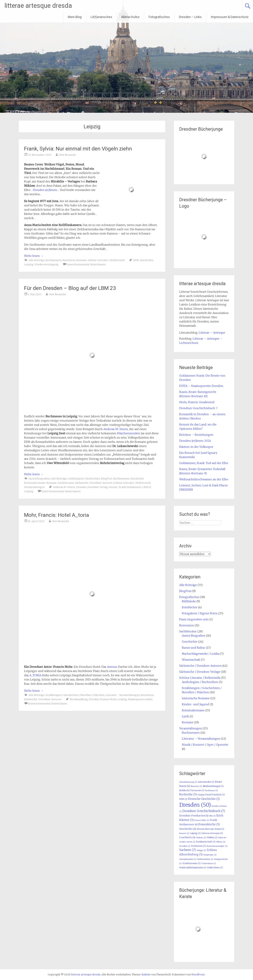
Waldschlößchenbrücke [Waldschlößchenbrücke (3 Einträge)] (193, 868)
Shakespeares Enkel (140, 699)
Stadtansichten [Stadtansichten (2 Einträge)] (205, 859)
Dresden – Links (190, 17)
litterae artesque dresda (38, 6)
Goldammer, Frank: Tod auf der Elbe (204, 463)
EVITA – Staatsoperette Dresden (201, 386)
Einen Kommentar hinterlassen (86, 264)
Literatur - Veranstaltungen (123, 695)
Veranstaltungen (34, 487)
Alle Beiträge (37, 260)
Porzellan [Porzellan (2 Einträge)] (185, 846)
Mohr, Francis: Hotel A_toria (57, 515)
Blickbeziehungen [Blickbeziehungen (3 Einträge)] (213, 786)
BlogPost (107, 479)
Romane (81, 260)
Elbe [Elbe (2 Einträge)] (212, 816)
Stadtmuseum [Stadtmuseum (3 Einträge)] (192, 863)
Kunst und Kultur (194, 648)
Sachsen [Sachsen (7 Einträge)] (188, 850)
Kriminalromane (35, 483)
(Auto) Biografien (39, 479)
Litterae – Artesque (212, 333)
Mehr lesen (34, 256)
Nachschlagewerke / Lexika (201, 654)
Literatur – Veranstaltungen (201, 739)
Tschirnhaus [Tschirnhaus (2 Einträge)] (209, 863)
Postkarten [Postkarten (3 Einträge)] (199, 846)
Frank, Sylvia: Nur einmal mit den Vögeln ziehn (78, 149)
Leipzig (29, 264)
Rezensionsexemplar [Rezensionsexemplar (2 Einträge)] (217, 846)
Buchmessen (54, 260)
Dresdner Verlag (98, 487)
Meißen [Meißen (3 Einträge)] (212, 837)
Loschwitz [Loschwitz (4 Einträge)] (187, 837)
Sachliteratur (66, 483)
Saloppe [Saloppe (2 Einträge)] (201, 850)
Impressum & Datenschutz (230, 17)
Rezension (69, 260)
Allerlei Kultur (130, 17)
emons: (113, 487)
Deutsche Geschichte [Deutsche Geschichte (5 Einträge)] (204, 799)
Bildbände (189, 601)
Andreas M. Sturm (116, 429)
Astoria (112, 667)
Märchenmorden (129, 433)
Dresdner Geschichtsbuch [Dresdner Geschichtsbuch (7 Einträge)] (204, 811)
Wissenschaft (191, 660)
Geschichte (146, 260)
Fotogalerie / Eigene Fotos (200, 613)
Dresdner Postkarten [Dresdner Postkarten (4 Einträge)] (194, 816)
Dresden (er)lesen (45, 190)
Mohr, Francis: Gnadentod (197, 402)
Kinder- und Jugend (195, 704)
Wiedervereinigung (47, 264)
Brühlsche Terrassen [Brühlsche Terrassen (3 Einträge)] (192, 790)
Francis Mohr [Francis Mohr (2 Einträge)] (202, 820)
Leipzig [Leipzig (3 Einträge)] (195, 833)
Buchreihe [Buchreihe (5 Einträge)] (188, 794)
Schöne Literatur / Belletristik (106, 260)
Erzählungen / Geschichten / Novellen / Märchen (75, 695)
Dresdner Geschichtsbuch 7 (198, 408)
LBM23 (147, 487)
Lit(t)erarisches (101, 17)
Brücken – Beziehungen (196, 435)
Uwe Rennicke (67, 155)
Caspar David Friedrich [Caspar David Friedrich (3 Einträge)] (211, 795)
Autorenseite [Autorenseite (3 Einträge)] (206, 782)
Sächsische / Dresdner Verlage (200, 672)
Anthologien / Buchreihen (84, 479)
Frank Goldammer (130, 487)
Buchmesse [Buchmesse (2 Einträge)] (211, 791)
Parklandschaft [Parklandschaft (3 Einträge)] (206, 842)
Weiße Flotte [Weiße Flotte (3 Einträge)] (215, 868)
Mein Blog (75, 17)
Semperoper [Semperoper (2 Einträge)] (210, 855)
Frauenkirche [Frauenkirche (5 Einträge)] (209, 824)
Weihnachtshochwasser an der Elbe (204, 479)
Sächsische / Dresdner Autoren (94, 483)
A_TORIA (35, 675)
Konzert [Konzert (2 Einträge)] (184, 833)
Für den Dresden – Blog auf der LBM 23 (70, 288)
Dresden (81, 487)
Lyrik (185, 716)
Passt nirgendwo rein (194, 619)
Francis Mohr (108, 699)
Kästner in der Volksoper (196, 447)
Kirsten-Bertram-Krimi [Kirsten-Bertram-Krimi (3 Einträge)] (210, 829)
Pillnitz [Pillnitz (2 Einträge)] (221, 842)
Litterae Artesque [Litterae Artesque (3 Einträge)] (212, 833)
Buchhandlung (79, 699)
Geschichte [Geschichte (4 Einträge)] (188, 829)
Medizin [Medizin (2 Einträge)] (201, 838)
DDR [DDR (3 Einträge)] (183, 799)
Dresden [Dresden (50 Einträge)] (195, 805)
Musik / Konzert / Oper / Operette (205, 745)
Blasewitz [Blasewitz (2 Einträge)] (196, 786)
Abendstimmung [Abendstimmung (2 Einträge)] (188, 782)
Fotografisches (159, 17)
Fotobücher (190, 607)
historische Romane (196, 698)
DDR (136, 260)
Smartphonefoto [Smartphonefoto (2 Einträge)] (188, 859)
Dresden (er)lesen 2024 (195, 441)
